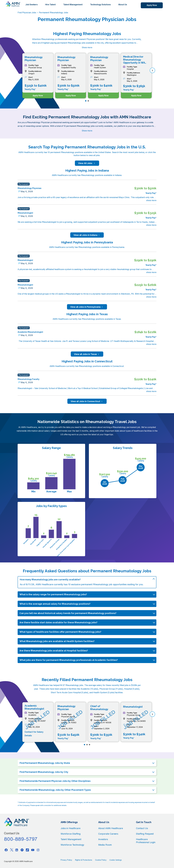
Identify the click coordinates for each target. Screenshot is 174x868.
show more (151, 200)
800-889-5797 (21, 839)
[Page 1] (86, 101)
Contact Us (142, 828)
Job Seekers (31, 5)
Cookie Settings (116, 860)
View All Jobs (87, 163)
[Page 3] (89, 745)
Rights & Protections (84, 860)
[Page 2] (88, 101)
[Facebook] (6, 850)
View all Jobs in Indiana (87, 235)
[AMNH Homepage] (13, 4)
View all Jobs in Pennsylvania (87, 307)
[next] (152, 70)
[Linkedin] (17, 850)
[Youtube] (33, 850)
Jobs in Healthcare (70, 828)
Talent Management (73, 5)
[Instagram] (38, 850)
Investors (103, 839)
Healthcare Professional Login (146, 841)
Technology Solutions (100, 5)
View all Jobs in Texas (87, 354)
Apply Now (152, 5)
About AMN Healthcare (111, 828)
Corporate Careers (108, 834)
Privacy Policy (66, 860)
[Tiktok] (27, 850)
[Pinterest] (22, 850)
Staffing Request (145, 834)
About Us (123, 5)
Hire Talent (50, 5)
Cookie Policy (101, 860)
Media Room (105, 845)
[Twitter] (11, 850)
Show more (87, 47)
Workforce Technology (72, 845)
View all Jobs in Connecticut (87, 401)
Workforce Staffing (71, 834)
